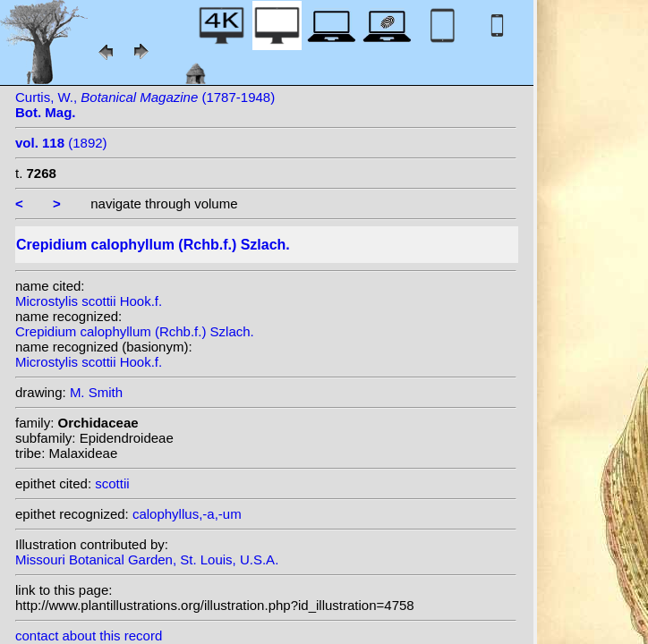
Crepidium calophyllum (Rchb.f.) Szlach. (135, 331)
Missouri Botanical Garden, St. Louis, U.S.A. (147, 559)
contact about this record (89, 636)
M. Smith (96, 392)
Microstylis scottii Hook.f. (89, 301)
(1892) (61, 143)
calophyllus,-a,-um (187, 514)
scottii (112, 483)
